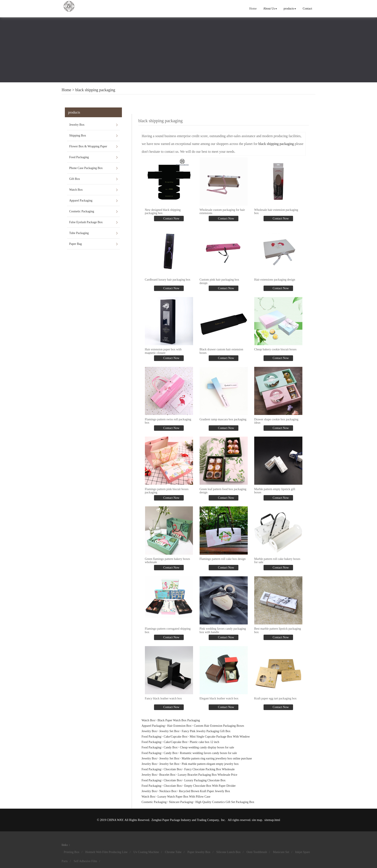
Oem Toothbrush (257, 852)
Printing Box (72, 852)
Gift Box (75, 179)
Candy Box (171, 747)
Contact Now (171, 219)
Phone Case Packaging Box (86, 168)
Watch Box (76, 190)
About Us (270, 9)
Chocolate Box (173, 769)
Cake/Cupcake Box (175, 737)
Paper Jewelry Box (199, 852)
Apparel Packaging (81, 201)
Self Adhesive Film (85, 861)
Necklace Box (168, 791)
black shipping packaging (95, 90)
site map (257, 820)
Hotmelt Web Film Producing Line (106, 852)
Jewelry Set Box (169, 731)
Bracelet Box (167, 775)
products (290, 9)
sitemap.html (272, 820)
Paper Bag (75, 244)
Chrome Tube (173, 852)
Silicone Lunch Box (228, 852)
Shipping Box (78, 136)
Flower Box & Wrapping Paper (88, 146)
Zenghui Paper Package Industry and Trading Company (185, 820)
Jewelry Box (77, 125)
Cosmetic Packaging (82, 211)
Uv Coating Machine (146, 852)
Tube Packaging (79, 233)
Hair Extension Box (179, 726)
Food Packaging (79, 157)
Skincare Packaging (181, 802)
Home (253, 9)
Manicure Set (281, 852)
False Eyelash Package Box (86, 222)
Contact (307, 9)
